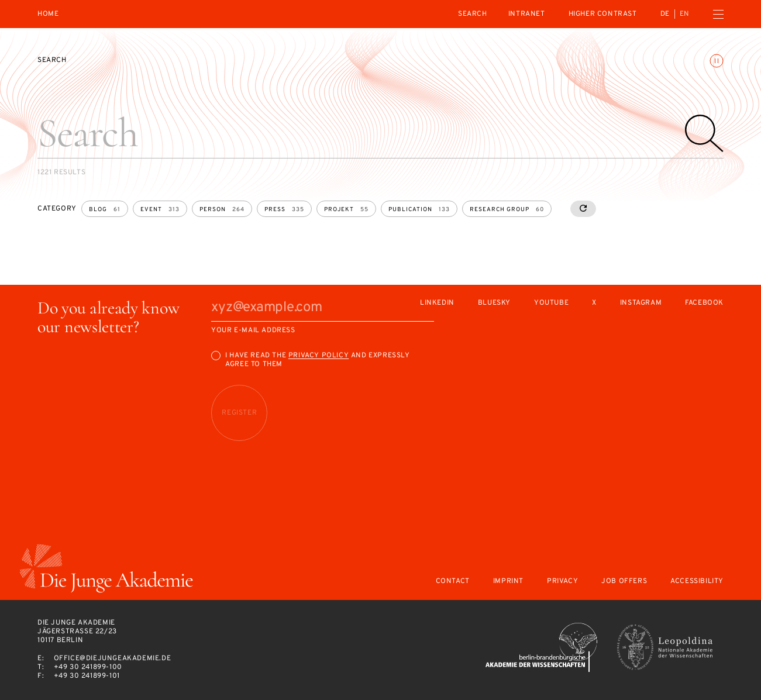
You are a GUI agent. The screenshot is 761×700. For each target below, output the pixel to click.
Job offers (624, 582)
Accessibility (697, 582)
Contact (453, 582)
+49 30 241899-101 (87, 676)
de (665, 14)
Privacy (562, 582)
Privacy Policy (318, 356)
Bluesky (494, 303)
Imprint (508, 582)
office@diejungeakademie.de (113, 658)
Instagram (641, 303)
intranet (527, 14)
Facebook (704, 303)
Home (48, 14)
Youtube (551, 303)
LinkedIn (437, 303)
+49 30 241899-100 (88, 667)
